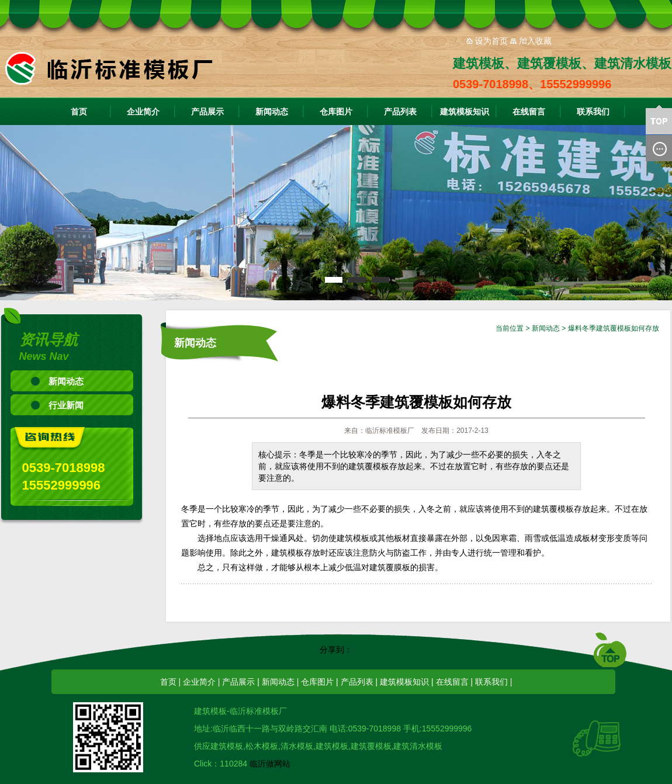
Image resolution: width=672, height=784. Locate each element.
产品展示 (207, 112)
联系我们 (593, 112)
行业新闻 (66, 405)
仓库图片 (336, 112)
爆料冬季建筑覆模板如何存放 (614, 328)
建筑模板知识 (465, 112)
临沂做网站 (270, 764)
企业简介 (143, 112)
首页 (79, 112)
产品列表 (400, 112)
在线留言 (529, 112)
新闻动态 (272, 112)
